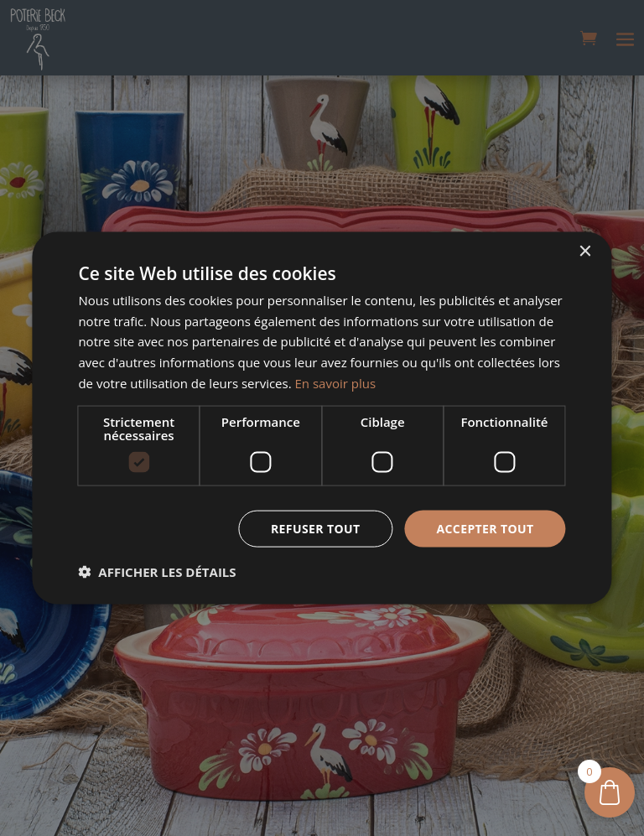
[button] (157, 572)
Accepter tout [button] (485, 528)
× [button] (585, 251)
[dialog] (322, 418)
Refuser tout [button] (316, 528)
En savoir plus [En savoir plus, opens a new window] (336, 382)
